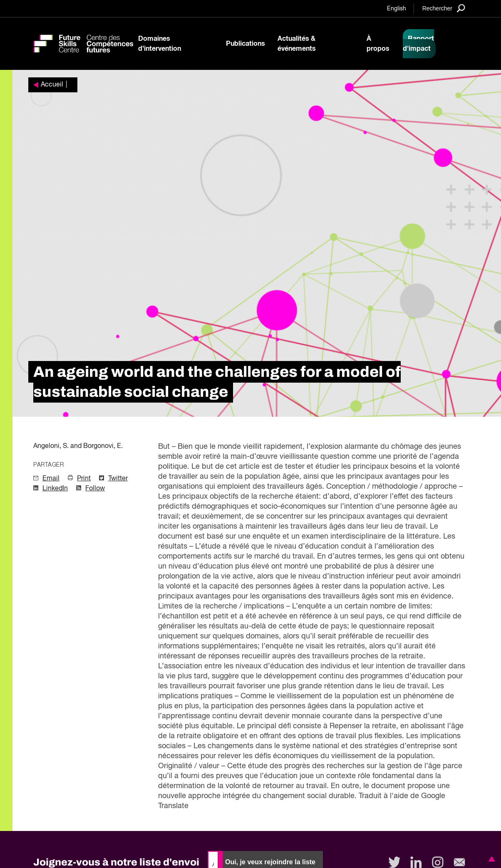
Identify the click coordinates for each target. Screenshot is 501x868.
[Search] (444, 8)
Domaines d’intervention (160, 44)
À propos (378, 44)
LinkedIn (55, 489)
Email (51, 479)
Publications (246, 44)
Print (84, 479)
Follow (95, 489)
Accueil (52, 85)
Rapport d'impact (418, 44)
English (397, 9)
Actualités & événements (297, 44)
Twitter (118, 479)
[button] (490, 859)
